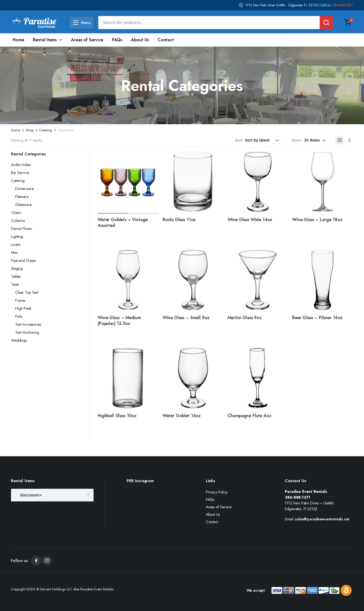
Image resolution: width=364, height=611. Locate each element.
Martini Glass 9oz (245, 318)
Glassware (23, 205)
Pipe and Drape (23, 260)
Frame (20, 300)
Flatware (22, 197)
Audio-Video (21, 165)
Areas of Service (87, 40)
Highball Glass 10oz (117, 416)
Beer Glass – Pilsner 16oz (317, 318)
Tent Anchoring (27, 332)
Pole (19, 316)
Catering (46, 130)
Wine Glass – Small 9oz (186, 318)
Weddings (19, 340)
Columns (18, 221)
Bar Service (20, 173)
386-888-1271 (343, 5)
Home (18, 40)
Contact (166, 40)
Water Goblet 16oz (182, 416)
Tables (16, 276)
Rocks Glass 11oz (179, 220)
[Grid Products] (340, 140)
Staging (17, 268)
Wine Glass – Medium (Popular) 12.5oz (119, 321)
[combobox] (52, 495)
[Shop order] (263, 140)
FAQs (117, 40)
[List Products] (349, 140)
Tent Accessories (28, 324)
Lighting (17, 237)
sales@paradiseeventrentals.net (322, 519)
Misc (14, 252)
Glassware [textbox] (29, 493)
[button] (348, 23)
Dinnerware (24, 189)
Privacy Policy (217, 492)
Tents (15, 284)
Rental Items (45, 40)
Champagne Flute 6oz (249, 416)
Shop (30, 130)
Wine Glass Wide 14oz (250, 220)
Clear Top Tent (27, 292)
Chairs (16, 213)
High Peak (23, 308)
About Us (140, 40)
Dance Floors (21, 229)
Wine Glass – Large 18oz (317, 220)
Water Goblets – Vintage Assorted (123, 222)
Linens (16, 245)
